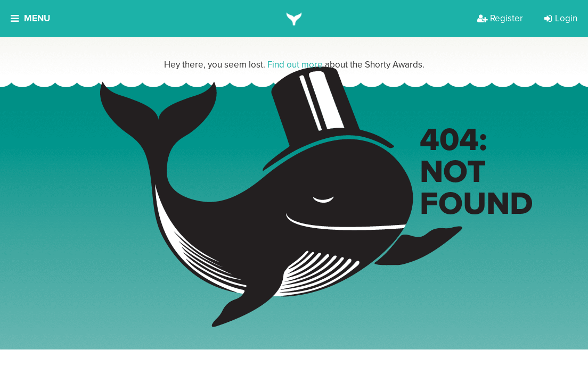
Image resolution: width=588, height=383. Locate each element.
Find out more (295, 65)
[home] (294, 19)
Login (561, 18)
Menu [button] (30, 18)
